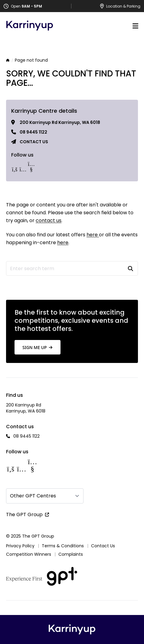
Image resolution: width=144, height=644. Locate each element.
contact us (49, 220)
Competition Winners (29, 554)
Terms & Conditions (63, 546)
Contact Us (103, 546)
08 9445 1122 (33, 132)
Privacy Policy (20, 546)
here (93, 235)
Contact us (34, 142)
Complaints (71, 554)
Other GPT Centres (33, 496)
